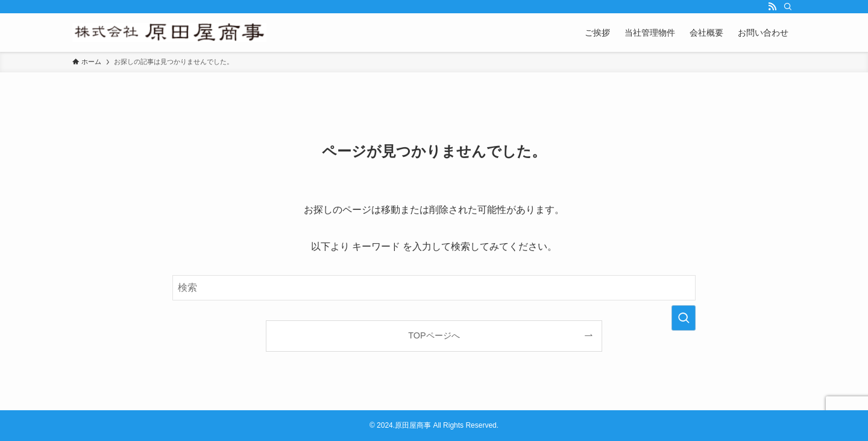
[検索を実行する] (684, 318)
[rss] (772, 7)
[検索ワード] (434, 288)
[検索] (788, 7)
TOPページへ (434, 335)
